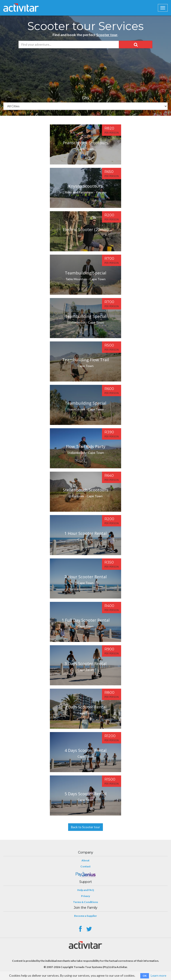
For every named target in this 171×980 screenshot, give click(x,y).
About (85, 860)
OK (145, 976)
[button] (136, 45)
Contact (85, 866)
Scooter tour (107, 35)
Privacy (85, 896)
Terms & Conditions (85, 902)
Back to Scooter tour (85, 827)
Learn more (159, 975)
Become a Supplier (85, 916)
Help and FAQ (86, 890)
